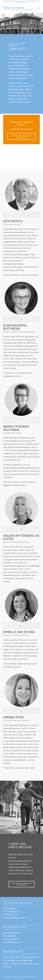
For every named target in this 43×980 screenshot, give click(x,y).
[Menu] (39, 8)
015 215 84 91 (12, 939)
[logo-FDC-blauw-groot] (18, 8)
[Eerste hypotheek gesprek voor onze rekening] (21, 136)
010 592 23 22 (12, 915)
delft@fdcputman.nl (12, 942)
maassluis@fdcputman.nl (15, 918)
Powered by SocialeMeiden (27, 977)
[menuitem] (39, 8)
